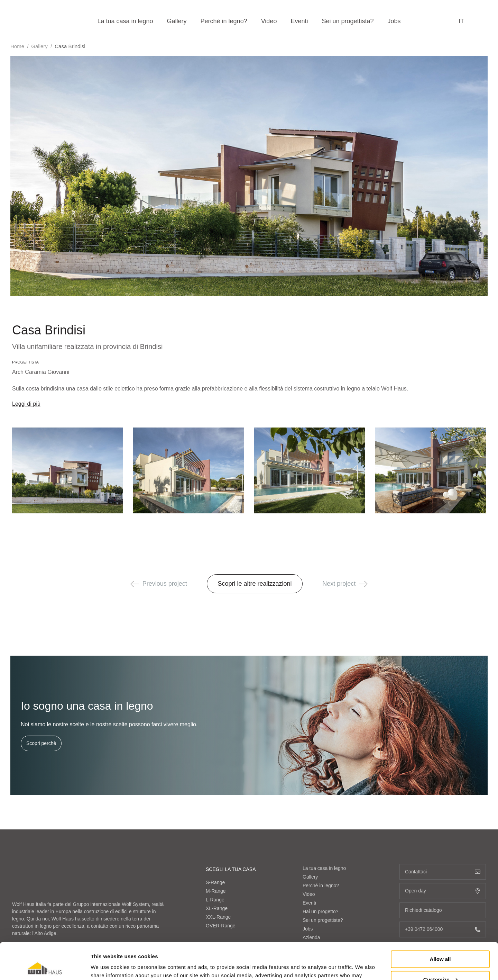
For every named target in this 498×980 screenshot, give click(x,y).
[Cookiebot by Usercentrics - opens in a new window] (45, 966)
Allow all (440, 923)
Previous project (159, 584)
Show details (107, 966)
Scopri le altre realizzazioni (255, 584)
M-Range (216, 891)
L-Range (215, 900)
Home (17, 46)
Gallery (177, 21)
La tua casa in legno (125, 21)
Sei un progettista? (348, 21)
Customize (441, 943)
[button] (135, 584)
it (461, 21)
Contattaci (443, 872)
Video (269, 21)
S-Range (215, 882)
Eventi (299, 21)
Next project (345, 584)
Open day (443, 891)
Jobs (394, 21)
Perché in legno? (224, 21)
